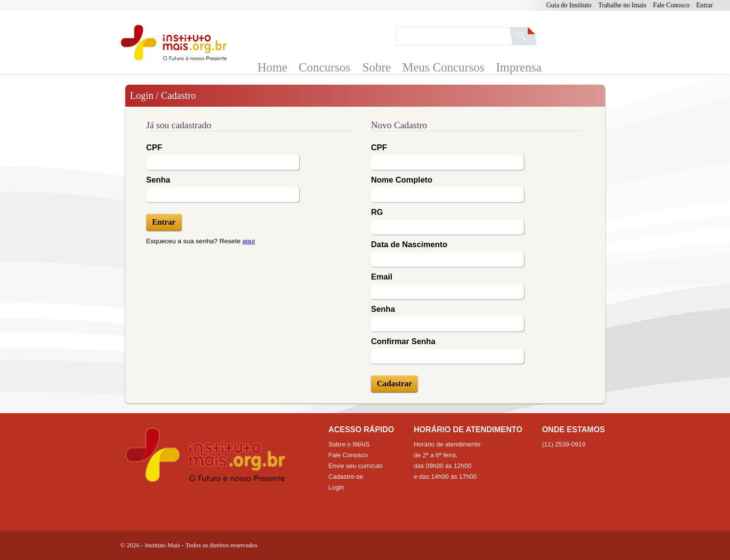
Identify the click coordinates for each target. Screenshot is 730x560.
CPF (154, 147)
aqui (249, 241)
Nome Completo (402, 180)
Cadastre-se (346, 477)
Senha (158, 180)
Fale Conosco (671, 5)
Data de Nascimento (409, 244)
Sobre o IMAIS (349, 444)
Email (382, 277)
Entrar (705, 5)
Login (336, 487)
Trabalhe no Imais (622, 5)
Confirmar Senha (403, 341)
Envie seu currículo (356, 466)
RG (377, 212)
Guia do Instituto (569, 5)
